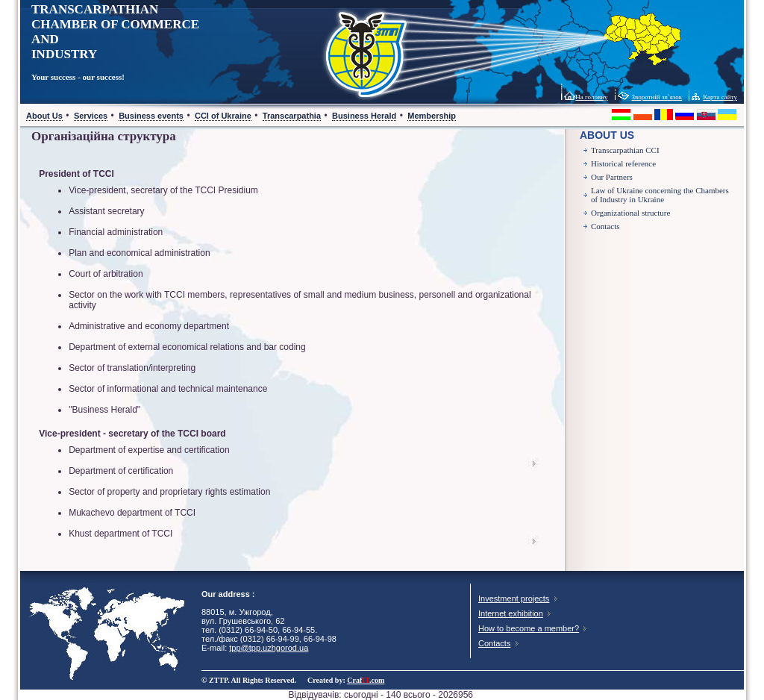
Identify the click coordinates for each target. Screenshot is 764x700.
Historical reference (623, 163)
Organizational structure (630, 213)
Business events (151, 116)
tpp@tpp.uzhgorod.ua (269, 648)
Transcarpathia (292, 116)
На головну (591, 97)
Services (91, 116)
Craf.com (366, 680)
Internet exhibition (511, 613)
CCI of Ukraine (223, 116)
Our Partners (612, 177)
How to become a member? (529, 628)
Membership (432, 116)
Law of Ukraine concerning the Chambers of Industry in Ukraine (660, 195)
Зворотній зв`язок (657, 97)
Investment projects (514, 599)
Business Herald (364, 116)
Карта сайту (720, 97)
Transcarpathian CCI (625, 150)
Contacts (605, 226)
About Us (44, 116)
